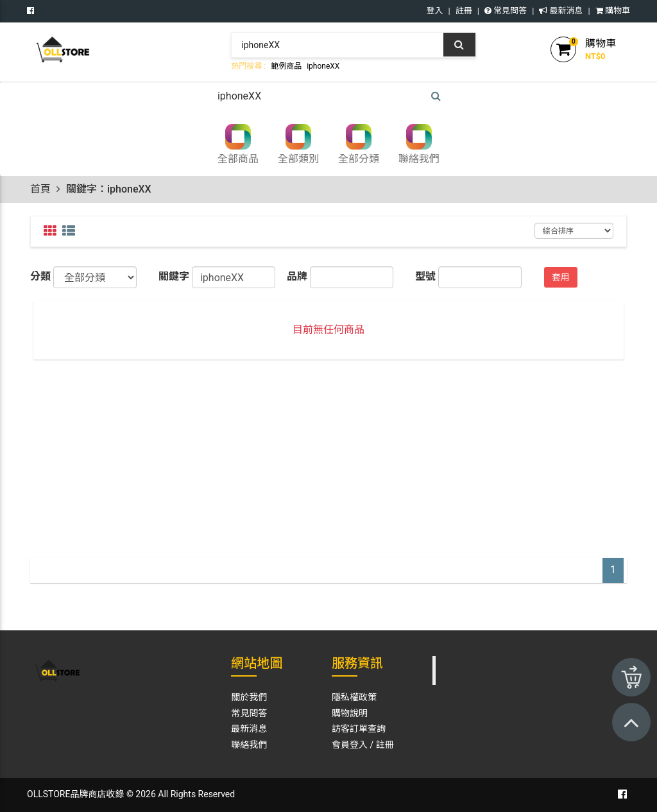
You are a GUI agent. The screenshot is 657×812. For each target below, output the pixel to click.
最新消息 (561, 11)
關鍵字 (174, 276)
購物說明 (350, 713)
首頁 (40, 189)
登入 (435, 11)
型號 (425, 276)
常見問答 (506, 11)
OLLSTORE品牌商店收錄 (75, 794)
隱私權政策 (354, 697)
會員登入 (350, 745)
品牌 (297, 276)
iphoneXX (323, 66)
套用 (561, 277)
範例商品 (286, 66)
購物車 (613, 11)
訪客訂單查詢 (359, 729)
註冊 (464, 11)
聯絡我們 (249, 745)
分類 (40, 276)
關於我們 (249, 697)
